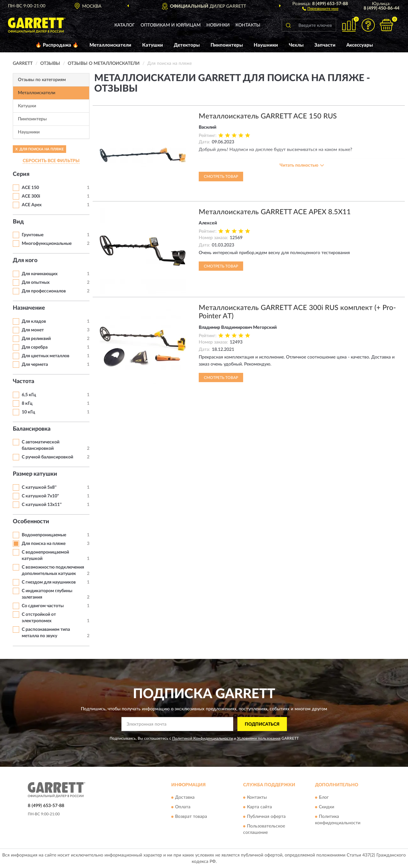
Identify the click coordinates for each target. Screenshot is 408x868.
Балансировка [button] (32, 429)
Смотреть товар (221, 177)
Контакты (248, 25)
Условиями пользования (259, 738)
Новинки (218, 25)
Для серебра (35, 347)
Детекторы (187, 45)
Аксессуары (360, 45)
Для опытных (36, 283)
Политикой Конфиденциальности (203, 738)
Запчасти (325, 45)
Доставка (185, 797)
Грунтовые (33, 235)
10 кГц (28, 412)
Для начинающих (40, 274)
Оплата (183, 807)
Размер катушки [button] (35, 474)
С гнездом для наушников (49, 582)
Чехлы (296, 45)
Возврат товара (191, 817)
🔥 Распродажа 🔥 (57, 45)
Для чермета (35, 365)
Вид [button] (18, 222)
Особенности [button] (31, 522)
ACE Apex (32, 205)
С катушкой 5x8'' (39, 487)
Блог (324, 797)
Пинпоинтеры (227, 45)
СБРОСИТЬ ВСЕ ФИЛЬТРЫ (51, 161)
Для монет (33, 330)
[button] (320, 8)
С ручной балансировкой (47, 457)
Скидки (327, 807)
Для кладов (34, 321)
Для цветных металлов (46, 356)
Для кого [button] (25, 260)
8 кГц (27, 404)
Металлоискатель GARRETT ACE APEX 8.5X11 (275, 212)
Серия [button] (21, 174)
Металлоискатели (110, 45)
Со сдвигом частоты (43, 606)
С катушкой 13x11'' (42, 505)
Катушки (153, 45)
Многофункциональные (47, 244)
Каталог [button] (125, 25)
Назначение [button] (29, 308)
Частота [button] (23, 381)
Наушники (266, 45)
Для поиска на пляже (44, 544)
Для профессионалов (44, 291)
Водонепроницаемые (44, 535)
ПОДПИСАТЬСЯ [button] (262, 724)
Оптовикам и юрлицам (171, 25)
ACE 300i (31, 196)
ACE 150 (30, 188)
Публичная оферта (266, 817)
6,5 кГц (29, 395)
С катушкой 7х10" (40, 496)
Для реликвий (36, 339)
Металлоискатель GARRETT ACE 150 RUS (268, 116)
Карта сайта (259, 807)
